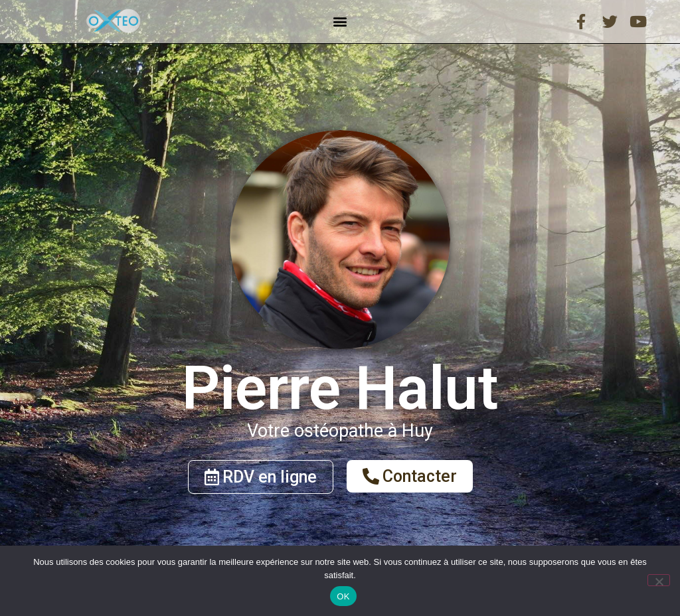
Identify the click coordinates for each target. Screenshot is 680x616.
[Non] (659, 580)
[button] (340, 22)
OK (343, 596)
